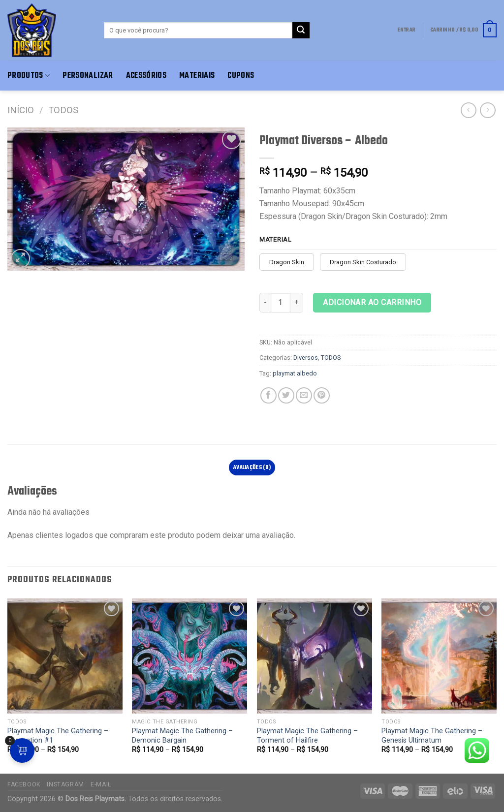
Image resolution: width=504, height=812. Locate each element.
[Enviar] (301, 31)
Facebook (24, 784)
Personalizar (88, 76)
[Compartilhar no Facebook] (268, 395)
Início (21, 110)
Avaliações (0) (252, 468)
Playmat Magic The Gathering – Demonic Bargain (182, 736)
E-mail (101, 784)
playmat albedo (295, 373)
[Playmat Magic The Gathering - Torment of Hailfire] (315, 656)
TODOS (63, 110)
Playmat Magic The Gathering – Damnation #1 (58, 736)
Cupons (241, 76)
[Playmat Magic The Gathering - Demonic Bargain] (189, 656)
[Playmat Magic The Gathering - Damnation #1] (65, 656)
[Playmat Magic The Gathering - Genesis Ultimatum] (439, 656)
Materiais (197, 76)
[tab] (252, 468)
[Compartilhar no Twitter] (286, 395)
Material (276, 240)
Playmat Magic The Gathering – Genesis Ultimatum (432, 736)
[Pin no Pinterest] (322, 395)
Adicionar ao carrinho (372, 302)
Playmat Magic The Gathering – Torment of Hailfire (307, 736)
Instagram (65, 784)
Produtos (29, 76)
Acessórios (146, 76)
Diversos (306, 358)
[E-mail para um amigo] (304, 395)
